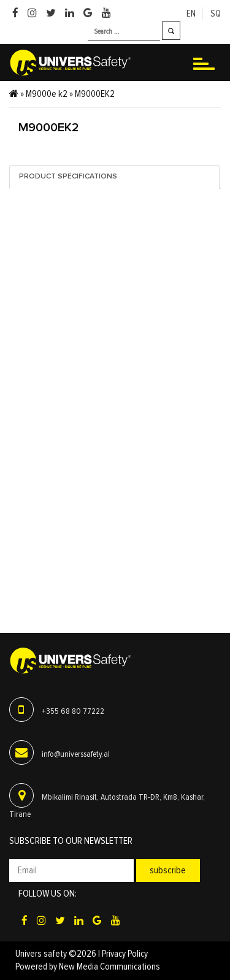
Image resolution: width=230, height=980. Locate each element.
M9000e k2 (47, 94)
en (191, 14)
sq (216, 14)
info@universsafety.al (76, 754)
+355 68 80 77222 (73, 711)
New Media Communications (109, 967)
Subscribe (168, 870)
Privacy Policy (125, 954)
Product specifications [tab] (68, 177)
